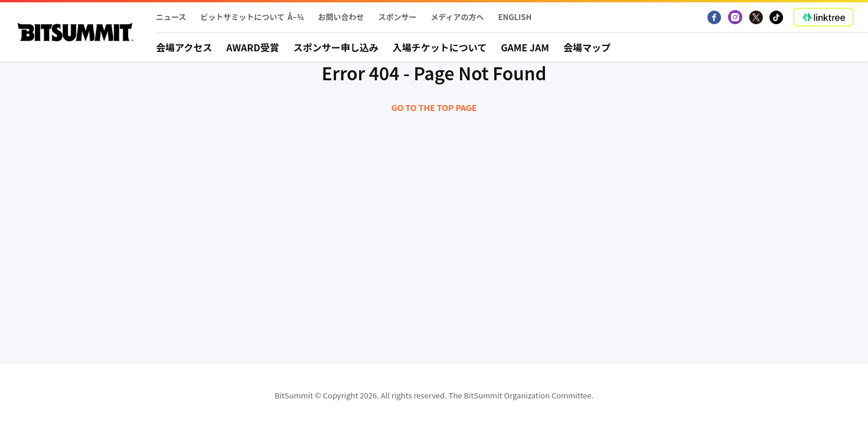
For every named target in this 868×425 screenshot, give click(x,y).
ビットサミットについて (242, 17)
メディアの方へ (457, 17)
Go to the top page (434, 107)
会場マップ (587, 47)
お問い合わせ (341, 17)
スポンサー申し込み (336, 47)
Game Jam (525, 47)
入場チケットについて (440, 47)
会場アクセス (184, 47)
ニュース (171, 17)
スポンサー (397, 17)
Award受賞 (253, 47)
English (515, 17)
